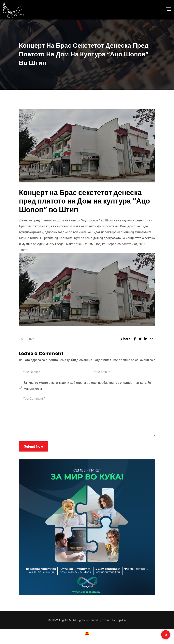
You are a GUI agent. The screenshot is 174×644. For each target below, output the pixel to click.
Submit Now (33, 446)
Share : (127, 339)
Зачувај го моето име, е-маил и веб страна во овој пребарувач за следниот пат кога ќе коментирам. (87, 386)
